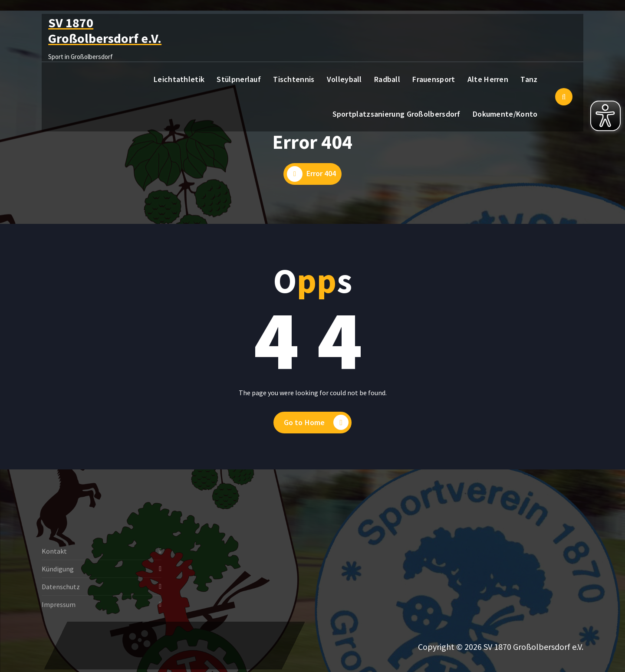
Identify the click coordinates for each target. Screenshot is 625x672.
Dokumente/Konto (505, 114)
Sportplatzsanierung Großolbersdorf (396, 114)
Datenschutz (61, 610)
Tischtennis (294, 79)
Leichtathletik (179, 79)
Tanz (529, 79)
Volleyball (344, 79)
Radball (387, 79)
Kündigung (58, 593)
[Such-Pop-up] (564, 97)
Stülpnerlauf (239, 79)
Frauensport (434, 79)
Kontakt (54, 575)
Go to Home (316, 423)
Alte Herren (488, 79)
